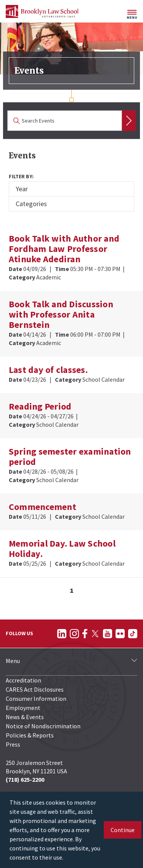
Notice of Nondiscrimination (43, 726)
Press (13, 744)
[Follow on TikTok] (133, 634)
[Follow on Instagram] (74, 634)
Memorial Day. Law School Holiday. (62, 549)
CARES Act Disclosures (35, 689)
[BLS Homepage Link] (42, 11)
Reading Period (40, 406)
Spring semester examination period (70, 457)
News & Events (25, 717)
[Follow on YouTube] (108, 634)
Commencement (43, 507)
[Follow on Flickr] (120, 634)
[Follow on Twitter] (95, 634)
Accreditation (23, 680)
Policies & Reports (30, 735)
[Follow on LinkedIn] (62, 634)
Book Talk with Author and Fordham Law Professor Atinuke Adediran (64, 249)
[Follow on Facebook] (85, 634)
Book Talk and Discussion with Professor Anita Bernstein (61, 314)
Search (129, 121)
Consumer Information (36, 699)
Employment (23, 708)
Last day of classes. (48, 370)
